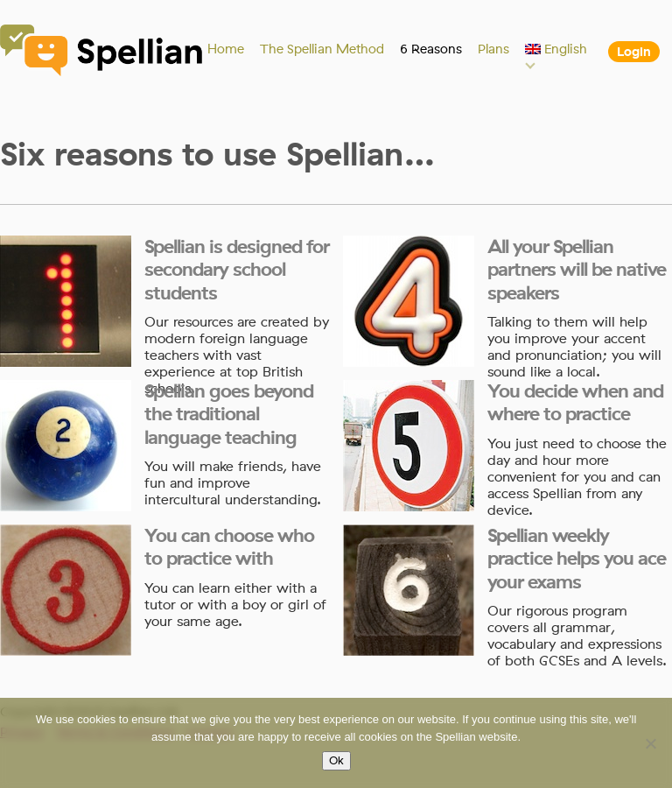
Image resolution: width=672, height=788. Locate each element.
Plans (493, 49)
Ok (336, 761)
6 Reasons (431, 49)
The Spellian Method (322, 49)
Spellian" (102, 53)
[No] (650, 743)
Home (226, 49)
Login (634, 52)
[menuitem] (556, 49)
